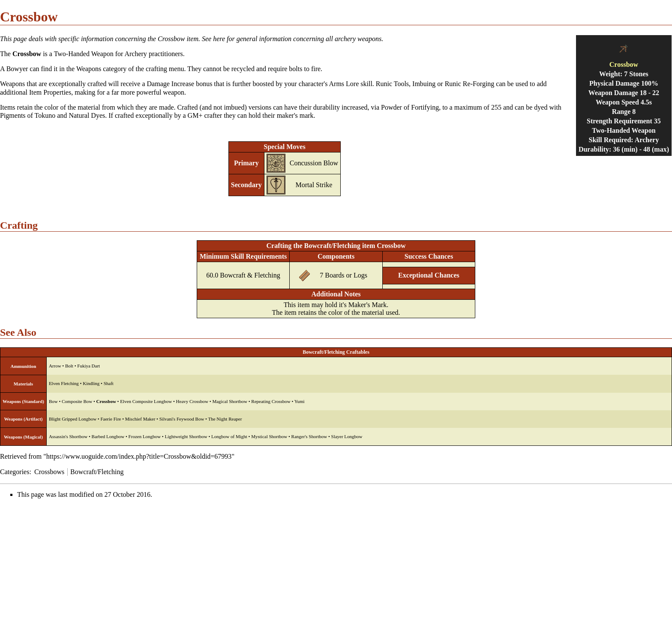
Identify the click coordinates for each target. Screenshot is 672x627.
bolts (295, 69)
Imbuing (424, 84)
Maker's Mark (368, 305)
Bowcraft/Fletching (97, 472)
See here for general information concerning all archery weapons (292, 39)
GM (193, 115)
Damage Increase (171, 84)
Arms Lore (344, 84)
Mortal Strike (314, 185)
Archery (135, 54)
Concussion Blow (314, 163)
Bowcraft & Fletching (250, 275)
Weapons (12, 84)
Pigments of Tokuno (28, 115)
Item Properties (50, 92)
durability (327, 107)
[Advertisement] (72, 565)
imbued (234, 107)
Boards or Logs (346, 275)
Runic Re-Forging (470, 84)
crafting (156, 69)
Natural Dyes (87, 115)
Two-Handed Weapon (84, 54)
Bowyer (17, 69)
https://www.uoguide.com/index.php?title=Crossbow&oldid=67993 (139, 456)
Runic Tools (392, 84)
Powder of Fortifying (410, 107)
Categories (15, 472)
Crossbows (49, 472)
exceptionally (67, 84)
